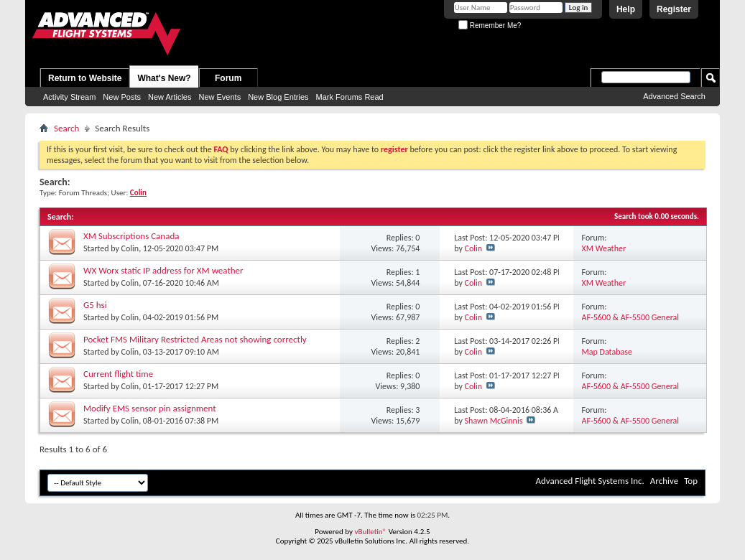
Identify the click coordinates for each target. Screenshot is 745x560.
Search (66, 128)
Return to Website (85, 78)
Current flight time (118, 374)
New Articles (170, 97)
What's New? (164, 78)
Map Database (607, 352)
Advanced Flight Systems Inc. (589, 481)
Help (626, 9)
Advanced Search (674, 96)
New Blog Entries (278, 97)
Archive (664, 481)
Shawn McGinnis (494, 421)
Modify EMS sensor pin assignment (150, 408)
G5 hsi (95, 305)
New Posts (122, 97)
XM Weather (604, 248)
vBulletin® (370, 532)
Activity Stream (69, 97)
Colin (130, 248)
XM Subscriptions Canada (131, 236)
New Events (219, 97)
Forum (228, 78)
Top (691, 481)
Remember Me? (490, 25)
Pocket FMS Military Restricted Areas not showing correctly (195, 339)
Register (674, 9)
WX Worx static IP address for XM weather (163, 270)
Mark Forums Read (350, 97)
